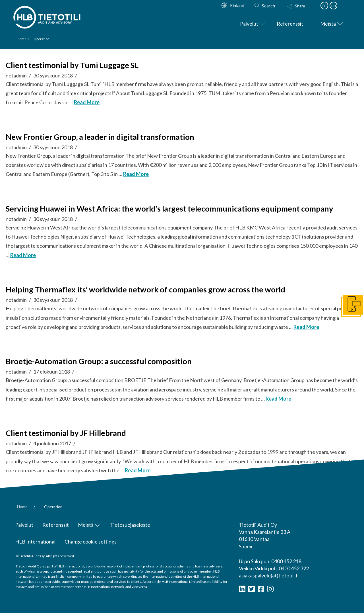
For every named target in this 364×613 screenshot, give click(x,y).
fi (323, 5)
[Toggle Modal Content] (302, 10)
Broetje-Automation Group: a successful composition (99, 361)
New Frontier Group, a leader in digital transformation (100, 137)
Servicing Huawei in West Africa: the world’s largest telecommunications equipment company (169, 209)
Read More (87, 102)
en (334, 5)
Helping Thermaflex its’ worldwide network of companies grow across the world (145, 289)
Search (268, 6)
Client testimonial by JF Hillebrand (66, 433)
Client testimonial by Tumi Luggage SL (72, 65)
